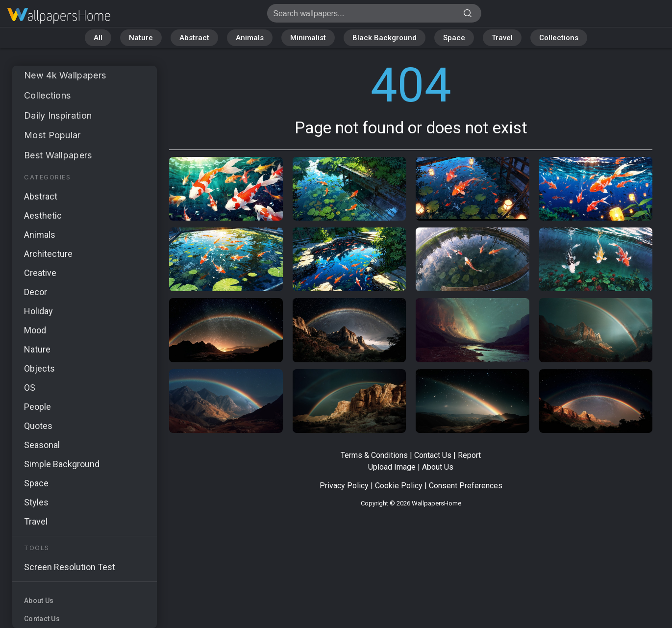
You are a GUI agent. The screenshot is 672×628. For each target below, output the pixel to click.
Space (454, 38)
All (98, 38)
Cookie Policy (399, 486)
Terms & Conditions (374, 455)
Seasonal (42, 445)
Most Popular (52, 135)
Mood (35, 330)
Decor (36, 292)
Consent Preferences (466, 486)
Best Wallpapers (58, 155)
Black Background (385, 38)
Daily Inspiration (58, 115)
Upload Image (392, 467)
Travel (502, 38)
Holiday (38, 311)
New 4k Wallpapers (65, 75)
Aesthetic (43, 215)
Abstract (194, 38)
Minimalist (308, 38)
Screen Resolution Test (70, 567)
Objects (39, 368)
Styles (36, 502)
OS (30, 388)
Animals (250, 38)
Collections (559, 38)
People (37, 407)
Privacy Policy (344, 486)
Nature (141, 38)
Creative (40, 273)
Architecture (48, 254)
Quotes (38, 426)
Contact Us (42, 619)
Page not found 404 (59, 16)
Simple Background (62, 464)
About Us (39, 601)
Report (469, 455)
